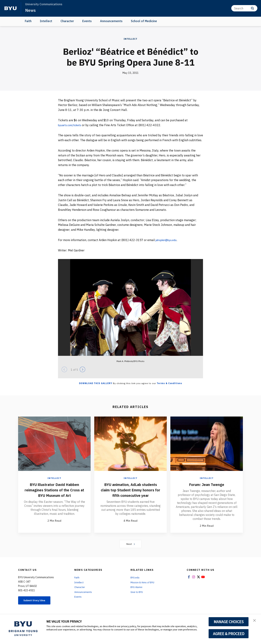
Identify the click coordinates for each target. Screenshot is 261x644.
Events (87, 21)
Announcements (111, 21)
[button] (255, 621)
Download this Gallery (96, 383)
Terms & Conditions (169, 383)
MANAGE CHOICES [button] (229, 622)
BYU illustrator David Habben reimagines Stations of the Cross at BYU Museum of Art (54, 490)
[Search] (244, 8)
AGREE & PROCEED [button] (229, 634)
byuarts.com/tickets (72, 125)
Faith (28, 21)
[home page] (11, 8)
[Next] (82, 369)
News (31, 10)
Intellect (46, 21)
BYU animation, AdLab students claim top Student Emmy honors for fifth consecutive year (130, 492)
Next (131, 544)
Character (67, 21)
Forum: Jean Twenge (207, 484)
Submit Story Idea (37, 601)
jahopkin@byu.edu (168, 240)
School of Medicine (144, 21)
